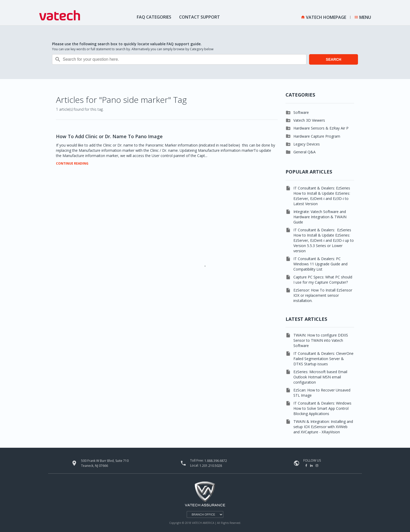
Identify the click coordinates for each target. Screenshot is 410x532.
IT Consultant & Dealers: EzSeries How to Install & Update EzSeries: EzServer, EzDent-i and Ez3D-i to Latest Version (322, 196)
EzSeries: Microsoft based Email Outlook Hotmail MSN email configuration (320, 377)
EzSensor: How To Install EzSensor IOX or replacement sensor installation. (323, 295)
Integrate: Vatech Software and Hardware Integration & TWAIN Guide (320, 217)
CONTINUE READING (72, 164)
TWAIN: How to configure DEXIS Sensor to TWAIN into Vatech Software (321, 340)
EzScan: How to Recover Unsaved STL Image (322, 393)
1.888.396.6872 (216, 461)
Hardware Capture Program (317, 136)
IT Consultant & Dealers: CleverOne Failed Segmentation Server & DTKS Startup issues (323, 359)
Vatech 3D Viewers (309, 120)
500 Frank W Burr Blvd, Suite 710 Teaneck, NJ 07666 (105, 463)
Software (301, 112)
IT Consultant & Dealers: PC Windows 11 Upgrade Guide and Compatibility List (320, 264)
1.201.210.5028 (211, 466)
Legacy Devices (307, 144)
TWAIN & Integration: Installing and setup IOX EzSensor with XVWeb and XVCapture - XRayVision (323, 427)
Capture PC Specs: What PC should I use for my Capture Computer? (323, 280)
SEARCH (334, 59)
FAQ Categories (154, 17)
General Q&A (304, 152)
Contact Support (200, 17)
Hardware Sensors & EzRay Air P (321, 128)
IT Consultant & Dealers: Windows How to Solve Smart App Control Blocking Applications (322, 408)
